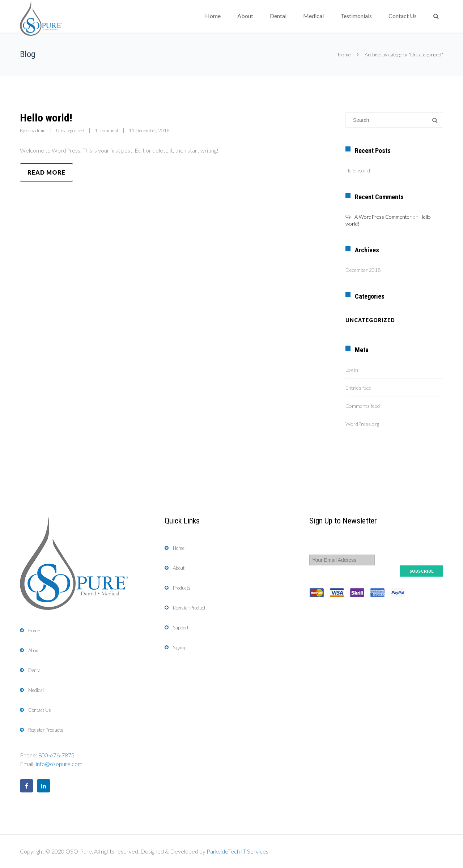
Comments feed (363, 406)
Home (213, 16)
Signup (180, 647)
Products (182, 588)
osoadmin (36, 131)
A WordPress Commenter (383, 217)
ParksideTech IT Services (237, 851)
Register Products (46, 730)
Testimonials (356, 16)
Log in (352, 370)
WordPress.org (362, 424)
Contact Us (403, 16)
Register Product (189, 608)
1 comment (107, 131)
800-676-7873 (56, 755)
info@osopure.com (59, 764)
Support (181, 628)
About (245, 16)
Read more (46, 172)
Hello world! (46, 118)
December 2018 (363, 270)
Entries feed (358, 388)
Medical (313, 16)
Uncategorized (70, 131)
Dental (278, 16)
